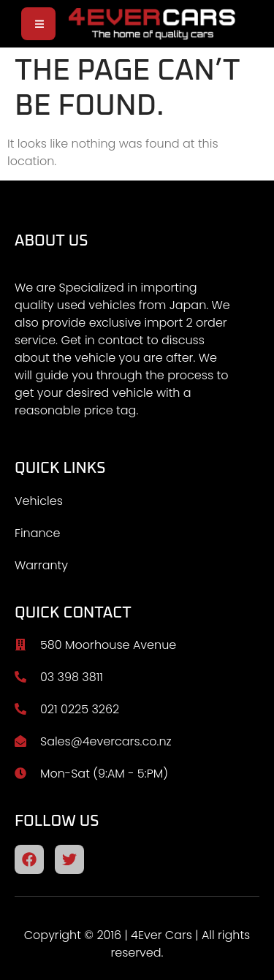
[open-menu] (38, 24)
